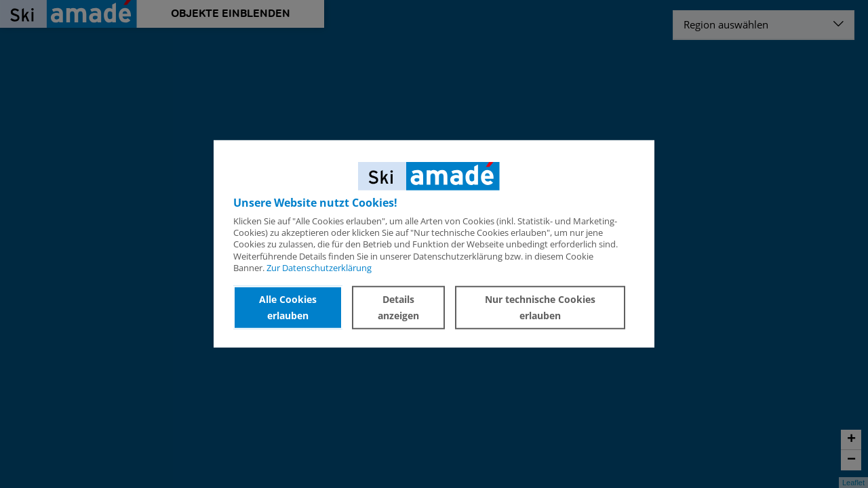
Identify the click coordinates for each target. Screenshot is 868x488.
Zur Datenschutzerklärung (319, 268)
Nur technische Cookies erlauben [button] (542, 307)
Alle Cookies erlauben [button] (291, 307)
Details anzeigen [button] (404, 307)
